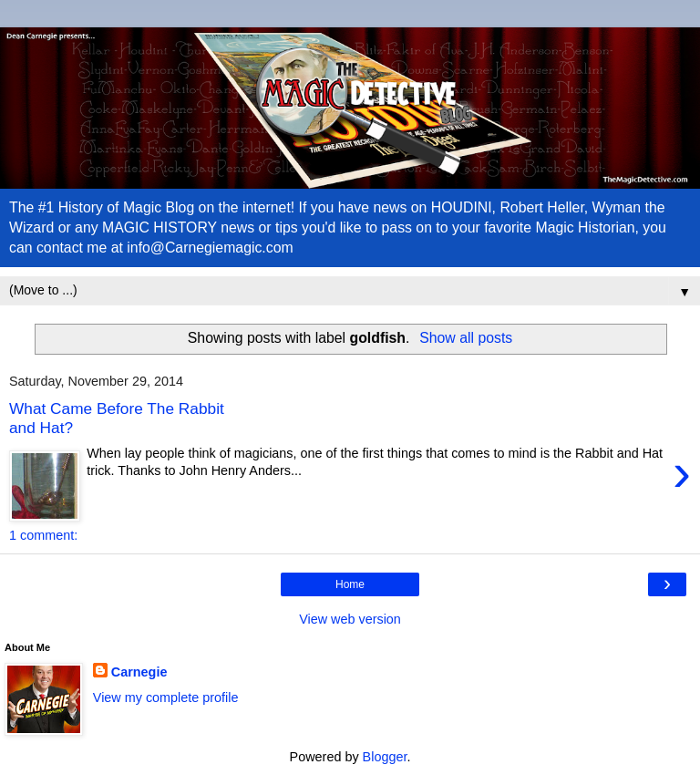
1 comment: (43, 535)
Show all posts (466, 338)
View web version (350, 619)
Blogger (385, 757)
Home (350, 584)
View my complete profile (166, 697)
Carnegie (139, 672)
